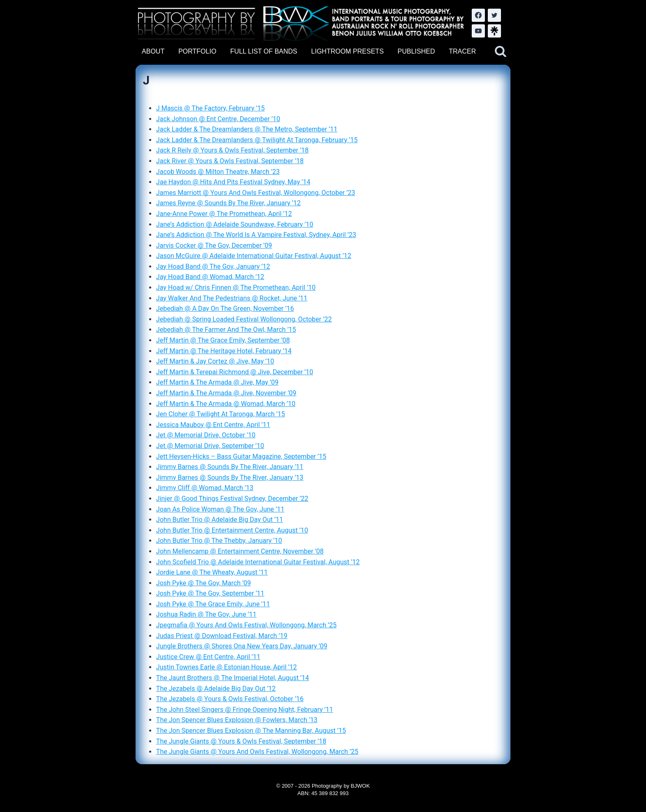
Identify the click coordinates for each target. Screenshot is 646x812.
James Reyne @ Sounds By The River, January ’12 (228, 203)
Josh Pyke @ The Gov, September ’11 (210, 593)
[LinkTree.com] (494, 31)
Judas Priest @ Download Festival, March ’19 (222, 636)
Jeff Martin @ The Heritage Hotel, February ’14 (224, 351)
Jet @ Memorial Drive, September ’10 (210, 446)
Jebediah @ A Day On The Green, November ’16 (225, 309)
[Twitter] (494, 15)
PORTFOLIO (197, 51)
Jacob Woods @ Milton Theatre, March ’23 (218, 172)
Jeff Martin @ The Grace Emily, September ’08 (223, 340)
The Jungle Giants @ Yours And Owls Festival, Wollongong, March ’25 (257, 752)
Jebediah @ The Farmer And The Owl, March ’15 (226, 330)
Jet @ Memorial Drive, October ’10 (206, 435)
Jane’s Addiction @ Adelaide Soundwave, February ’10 (235, 224)
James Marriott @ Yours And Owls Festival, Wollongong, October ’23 (256, 193)
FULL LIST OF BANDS (264, 51)
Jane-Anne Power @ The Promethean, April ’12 (224, 214)
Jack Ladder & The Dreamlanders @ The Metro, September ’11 (247, 129)
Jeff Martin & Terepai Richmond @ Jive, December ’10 (235, 372)
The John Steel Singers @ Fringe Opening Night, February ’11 (245, 710)
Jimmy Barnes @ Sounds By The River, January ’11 (230, 467)
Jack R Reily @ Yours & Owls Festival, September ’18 (232, 150)
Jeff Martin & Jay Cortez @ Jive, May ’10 (215, 361)
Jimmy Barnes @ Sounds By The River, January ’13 (230, 478)
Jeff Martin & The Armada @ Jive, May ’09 (217, 382)
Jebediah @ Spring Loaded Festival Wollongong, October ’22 (244, 319)
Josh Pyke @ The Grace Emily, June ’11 (213, 604)
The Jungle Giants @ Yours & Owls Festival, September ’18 (241, 741)
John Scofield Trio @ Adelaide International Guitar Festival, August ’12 (258, 562)
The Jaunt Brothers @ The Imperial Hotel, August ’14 (233, 678)
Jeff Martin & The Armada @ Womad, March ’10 (226, 404)
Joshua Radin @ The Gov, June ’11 (206, 614)
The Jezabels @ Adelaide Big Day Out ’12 (216, 689)
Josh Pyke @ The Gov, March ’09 (204, 583)
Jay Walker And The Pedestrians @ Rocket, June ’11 (232, 298)
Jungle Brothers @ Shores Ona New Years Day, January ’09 (242, 646)
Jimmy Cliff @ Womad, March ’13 (205, 488)
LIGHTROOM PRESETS (347, 51)
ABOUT (153, 51)
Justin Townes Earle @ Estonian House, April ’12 (227, 667)
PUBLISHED (416, 51)
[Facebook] (478, 15)
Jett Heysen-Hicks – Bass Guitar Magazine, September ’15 (241, 456)
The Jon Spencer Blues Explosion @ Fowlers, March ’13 (237, 720)
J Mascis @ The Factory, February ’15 (211, 108)
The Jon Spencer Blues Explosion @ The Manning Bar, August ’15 (251, 731)
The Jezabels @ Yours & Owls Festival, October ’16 (230, 699)
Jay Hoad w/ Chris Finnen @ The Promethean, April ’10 (236, 287)
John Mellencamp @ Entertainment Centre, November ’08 (240, 551)
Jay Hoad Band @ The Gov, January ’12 (213, 266)
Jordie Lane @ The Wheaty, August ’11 (212, 572)
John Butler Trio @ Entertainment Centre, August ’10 (232, 530)
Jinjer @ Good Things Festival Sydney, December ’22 (232, 499)
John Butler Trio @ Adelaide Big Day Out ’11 (220, 520)
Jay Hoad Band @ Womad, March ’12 (210, 277)
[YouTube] (478, 31)
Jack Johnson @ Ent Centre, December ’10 (218, 119)
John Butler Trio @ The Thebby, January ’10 (219, 541)
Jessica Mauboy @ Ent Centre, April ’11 (213, 425)
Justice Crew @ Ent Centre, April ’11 (208, 657)
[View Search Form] (501, 52)
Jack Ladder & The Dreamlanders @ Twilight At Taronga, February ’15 (257, 140)
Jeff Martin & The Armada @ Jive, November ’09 (226, 393)
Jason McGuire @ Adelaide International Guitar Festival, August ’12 (254, 256)
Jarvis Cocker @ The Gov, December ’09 (214, 245)
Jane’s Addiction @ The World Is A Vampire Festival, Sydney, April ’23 (256, 235)
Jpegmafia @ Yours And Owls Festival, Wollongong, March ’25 (246, 625)
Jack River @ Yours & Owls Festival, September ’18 (230, 161)
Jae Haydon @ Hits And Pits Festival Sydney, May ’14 (233, 182)
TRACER (462, 51)
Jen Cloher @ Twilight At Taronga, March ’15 (221, 414)
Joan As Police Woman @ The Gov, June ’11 (220, 509)
